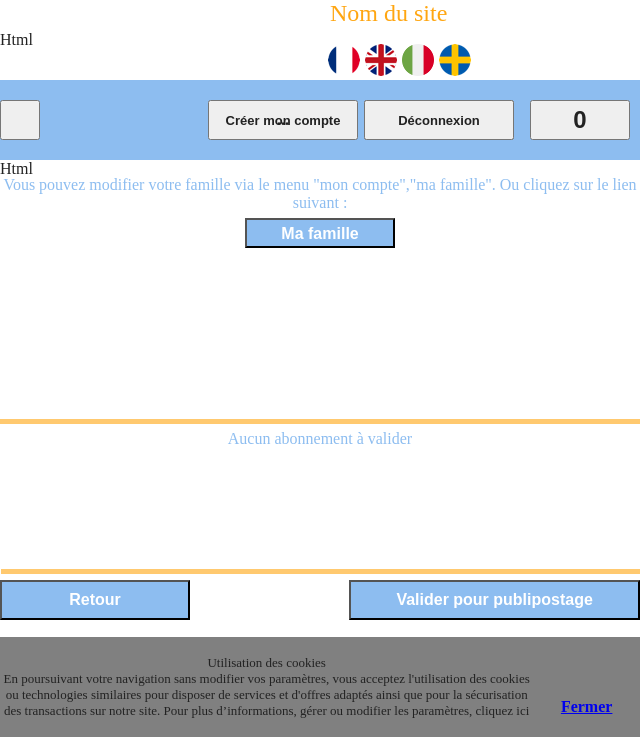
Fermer (587, 706)
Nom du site (388, 13)
